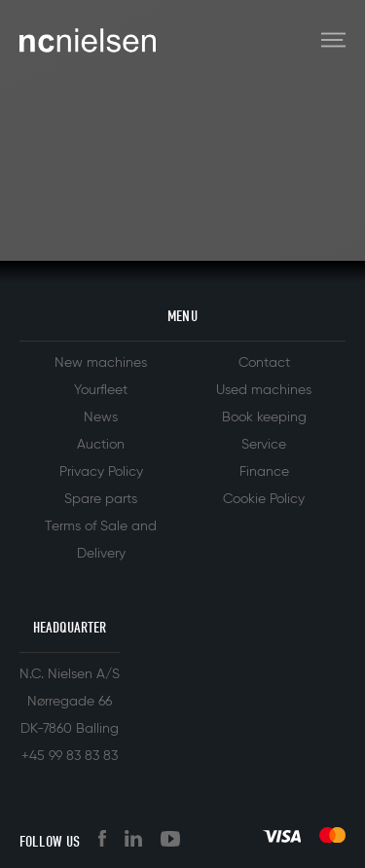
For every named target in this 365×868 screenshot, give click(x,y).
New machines (101, 363)
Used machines (264, 390)
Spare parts (101, 499)
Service (264, 445)
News (101, 417)
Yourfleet (101, 390)
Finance (264, 472)
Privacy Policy (101, 472)
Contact (264, 363)
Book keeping (264, 417)
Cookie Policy (264, 499)
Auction (101, 445)
